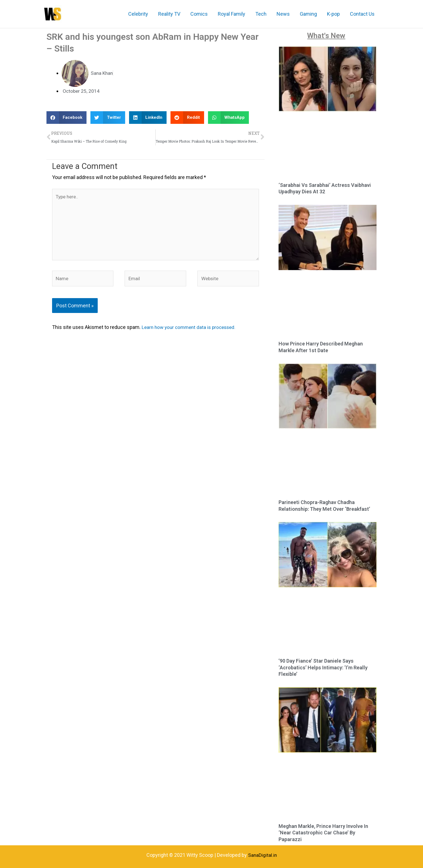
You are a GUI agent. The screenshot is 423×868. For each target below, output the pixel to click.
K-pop (333, 14)
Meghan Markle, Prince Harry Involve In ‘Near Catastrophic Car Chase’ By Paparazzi (323, 833)
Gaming (308, 14)
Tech (261, 14)
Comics (199, 14)
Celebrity (138, 14)
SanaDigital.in (262, 855)
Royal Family (232, 14)
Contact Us (362, 14)
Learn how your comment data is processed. (191, 332)
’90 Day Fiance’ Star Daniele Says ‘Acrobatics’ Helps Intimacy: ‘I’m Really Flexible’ (323, 667)
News (283, 14)
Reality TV (169, 14)
